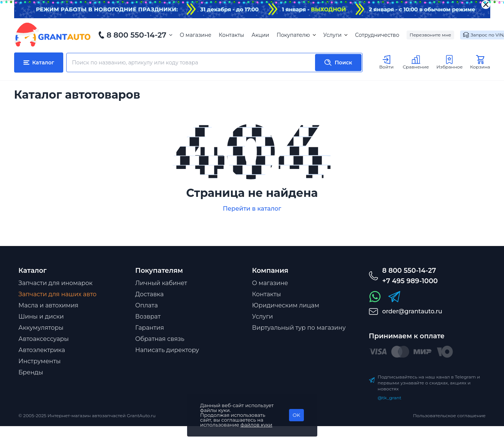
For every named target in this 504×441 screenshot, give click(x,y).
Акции (260, 35)
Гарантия (150, 328)
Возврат (148, 317)
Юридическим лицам (286, 305)
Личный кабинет (161, 283)
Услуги (335, 35)
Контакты (231, 35)
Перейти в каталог (252, 209)
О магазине (195, 35)
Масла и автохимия (49, 305)
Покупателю (296, 35)
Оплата (147, 305)
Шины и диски (41, 317)
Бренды (31, 372)
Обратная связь (160, 339)
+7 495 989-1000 (410, 281)
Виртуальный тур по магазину (299, 328)
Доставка (150, 294)
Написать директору (167, 350)
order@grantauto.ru (412, 311)
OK (296, 415)
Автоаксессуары (44, 339)
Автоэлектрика (42, 350)
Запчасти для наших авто (58, 294)
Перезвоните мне (430, 35)
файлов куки (257, 425)
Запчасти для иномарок (56, 283)
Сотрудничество (377, 35)
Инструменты (40, 361)
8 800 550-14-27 (137, 35)
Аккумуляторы (41, 328)
